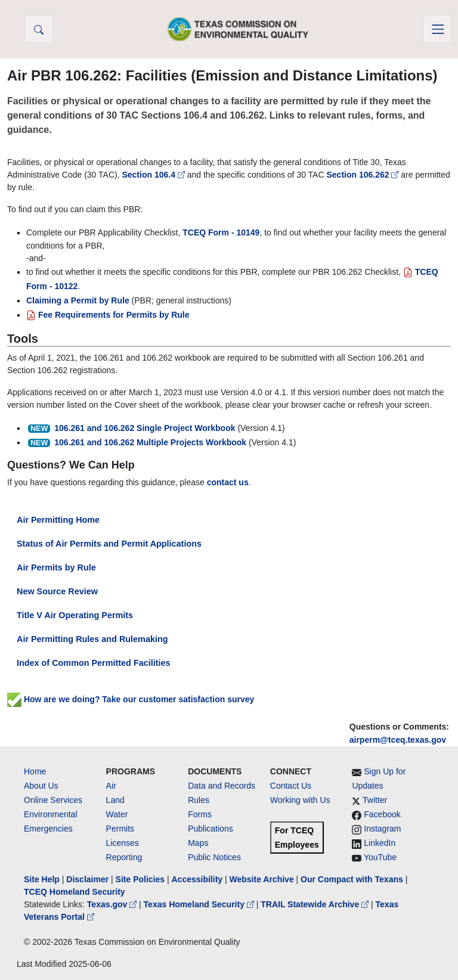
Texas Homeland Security (200, 904)
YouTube (380, 857)
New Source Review (57, 591)
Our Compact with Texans (352, 879)
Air (111, 786)
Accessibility (198, 879)
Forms (200, 814)
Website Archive (262, 879)
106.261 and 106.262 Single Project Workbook (145, 428)
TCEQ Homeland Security (75, 892)
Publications (211, 829)
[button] (39, 29)
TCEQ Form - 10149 (221, 232)
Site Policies (140, 879)
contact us (228, 482)
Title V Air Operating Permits (75, 615)
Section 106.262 (363, 175)
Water (117, 814)
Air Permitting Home (58, 520)
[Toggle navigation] (437, 29)
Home (35, 771)
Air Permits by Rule (56, 567)
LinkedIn (380, 843)
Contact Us (291, 786)
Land (115, 800)
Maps (198, 843)
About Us (41, 786)
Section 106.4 (154, 175)
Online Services (53, 800)
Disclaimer (87, 879)
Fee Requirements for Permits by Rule (108, 315)
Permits (120, 829)
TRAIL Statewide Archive (316, 904)
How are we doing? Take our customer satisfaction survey (131, 699)
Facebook (382, 814)
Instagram (382, 829)
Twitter (375, 800)
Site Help (42, 879)
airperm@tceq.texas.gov (398, 740)
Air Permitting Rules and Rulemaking (92, 639)
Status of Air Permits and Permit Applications (109, 544)
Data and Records (222, 786)
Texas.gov (113, 904)
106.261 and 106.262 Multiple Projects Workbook (150, 442)
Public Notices (214, 857)
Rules (199, 800)
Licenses (123, 843)
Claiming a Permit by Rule (78, 300)
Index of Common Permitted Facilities (93, 663)
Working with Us (300, 800)
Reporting (124, 857)
